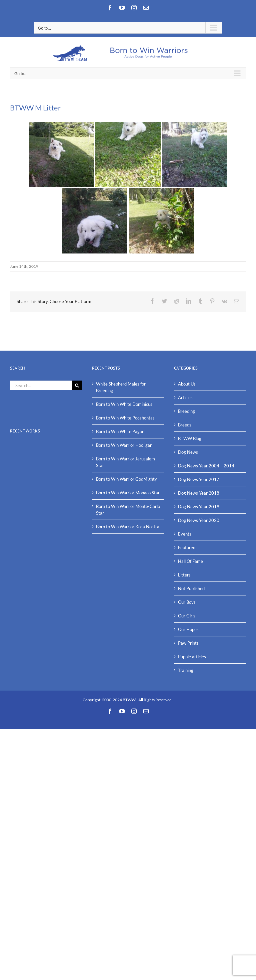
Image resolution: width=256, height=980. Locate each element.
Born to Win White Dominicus (124, 404)
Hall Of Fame (190, 561)
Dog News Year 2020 (199, 520)
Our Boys (187, 602)
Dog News (188, 452)
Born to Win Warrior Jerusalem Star (125, 462)
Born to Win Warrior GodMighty (126, 479)
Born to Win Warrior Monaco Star (128, 493)
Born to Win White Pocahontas (125, 418)
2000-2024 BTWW (119, 700)
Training (186, 670)
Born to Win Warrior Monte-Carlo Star (128, 510)
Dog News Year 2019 (199, 507)
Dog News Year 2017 (199, 479)
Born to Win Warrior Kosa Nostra (128, 527)
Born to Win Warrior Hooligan (124, 445)
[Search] (77, 385)
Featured (187, 548)
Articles (185, 398)
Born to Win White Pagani (121, 431)
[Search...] (41, 385)
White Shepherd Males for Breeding (121, 387)
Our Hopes (188, 629)
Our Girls (187, 616)
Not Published (191, 588)
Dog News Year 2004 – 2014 (206, 466)
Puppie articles (192, 657)
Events (185, 534)
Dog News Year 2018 (199, 493)
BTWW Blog (190, 438)
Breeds (185, 425)
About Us (187, 384)
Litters (184, 575)
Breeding (186, 411)
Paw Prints (188, 643)
